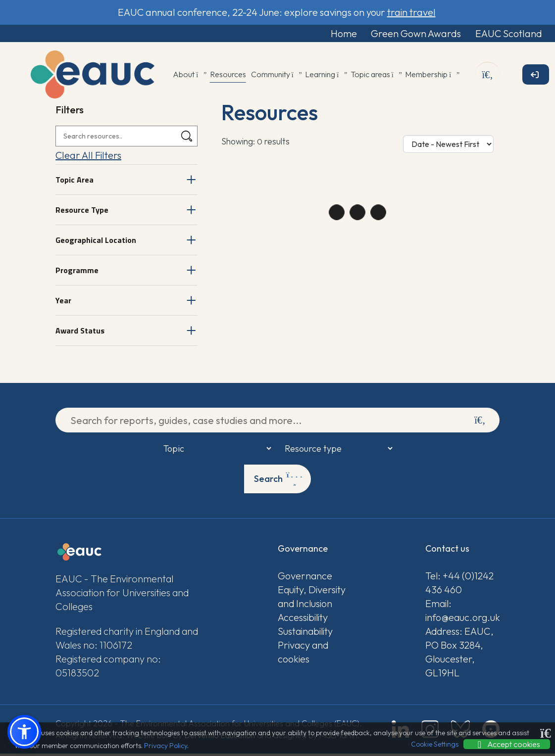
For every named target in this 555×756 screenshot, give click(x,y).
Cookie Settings (435, 744)
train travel (411, 12)
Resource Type (82, 212)
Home (318, 34)
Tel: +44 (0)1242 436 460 (459, 585)
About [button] (189, 77)
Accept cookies (507, 744)
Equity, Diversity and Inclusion (312, 599)
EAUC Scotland (499, 34)
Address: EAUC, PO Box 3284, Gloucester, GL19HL (459, 654)
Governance (305, 578)
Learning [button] (325, 77)
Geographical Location (96, 242)
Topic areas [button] (376, 77)
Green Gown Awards (399, 34)
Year (63, 303)
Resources (228, 77)
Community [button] (276, 77)
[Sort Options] (448, 146)
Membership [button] (431, 77)
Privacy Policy (166, 746)
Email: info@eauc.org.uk (462, 613)
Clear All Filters (88, 158)
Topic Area (75, 182)
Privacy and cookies (303, 654)
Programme (77, 273)
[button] (24, 732)
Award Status (80, 333)
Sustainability (305, 634)
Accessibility (303, 620)
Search (278, 481)
